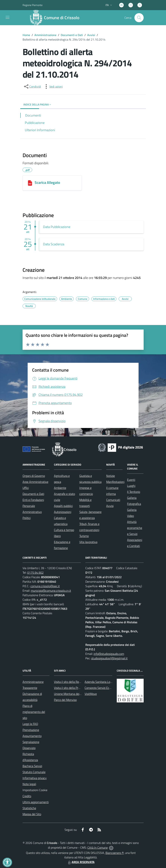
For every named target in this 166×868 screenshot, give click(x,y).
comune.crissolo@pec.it (45, 586)
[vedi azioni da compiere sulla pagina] (53, 86)
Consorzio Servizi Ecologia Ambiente (107, 688)
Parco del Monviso (65, 700)
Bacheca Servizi (32, 766)
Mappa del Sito (32, 814)
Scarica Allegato (47, 182)
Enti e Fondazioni (33, 500)
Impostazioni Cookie (35, 790)
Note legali (29, 784)
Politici (27, 518)
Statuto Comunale (34, 772)
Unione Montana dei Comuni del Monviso (80, 694)
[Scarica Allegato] (30, 183)
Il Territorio (134, 492)
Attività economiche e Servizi (135, 528)
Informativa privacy (35, 778)
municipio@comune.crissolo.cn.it (51, 591)
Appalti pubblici (63, 506)
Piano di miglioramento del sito (34, 712)
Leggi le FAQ (30, 724)
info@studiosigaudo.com (109, 654)
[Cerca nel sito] (139, 18)
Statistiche (29, 808)
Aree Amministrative (35, 482)
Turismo (84, 536)
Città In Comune (98, 848)
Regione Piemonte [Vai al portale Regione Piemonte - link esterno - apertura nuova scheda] (33, 5)
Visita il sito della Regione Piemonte (76, 682)
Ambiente (60, 488)
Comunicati (113, 500)
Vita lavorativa (88, 542)
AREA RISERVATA (81, 862)
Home (26, 35)
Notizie (111, 476)
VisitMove (91, 694)
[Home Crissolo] (56, 18)
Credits (27, 796)
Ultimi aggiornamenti (36, 802)
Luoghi (131, 486)
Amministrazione (45, 35)
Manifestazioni (115, 482)
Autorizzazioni (63, 512)
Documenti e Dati (72, 35)
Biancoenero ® (115, 853)
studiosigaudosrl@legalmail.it (109, 658)
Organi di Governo (34, 476)
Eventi (131, 480)
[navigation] (8, 17)
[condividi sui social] (32, 86)
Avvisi (91, 35)
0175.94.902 (35, 573)
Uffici (26, 488)
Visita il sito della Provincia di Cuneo (76, 688)
